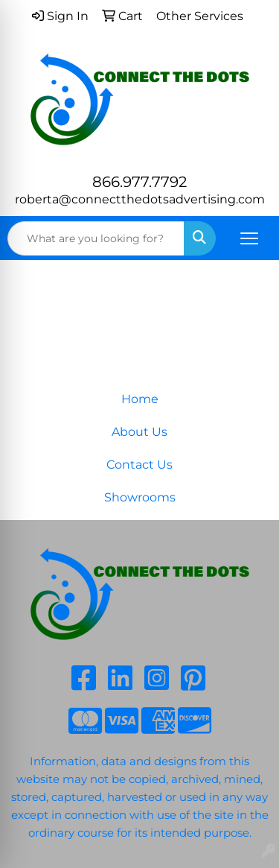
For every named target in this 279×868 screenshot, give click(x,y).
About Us (139, 432)
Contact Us (139, 465)
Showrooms (140, 497)
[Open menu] (249, 238)
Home (140, 399)
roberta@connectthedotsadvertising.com (140, 199)
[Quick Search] (96, 238)
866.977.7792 (139, 182)
